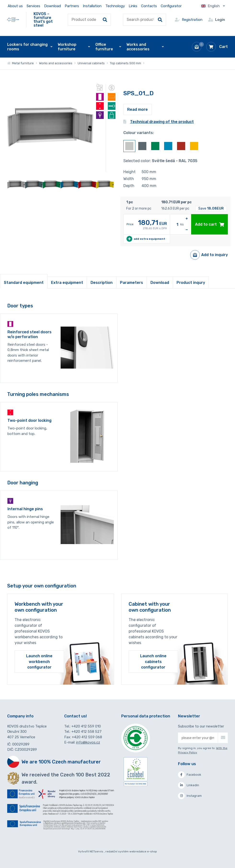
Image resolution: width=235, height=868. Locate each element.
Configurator (171, 6)
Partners (72, 6)
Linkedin (189, 785)
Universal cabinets (91, 63)
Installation (92, 6)
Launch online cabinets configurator (153, 661)
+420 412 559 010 (86, 726)
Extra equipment (67, 283)
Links (133, 6)
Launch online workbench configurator (39, 661)
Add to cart (209, 224)
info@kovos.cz (88, 742)
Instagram (190, 796)
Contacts (149, 6)
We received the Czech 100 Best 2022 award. (66, 778)
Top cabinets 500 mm (126, 63)
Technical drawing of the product (159, 122)
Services (33, 6)
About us (15, 6)
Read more (138, 109)
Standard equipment (24, 283)
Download (52, 6)
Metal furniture (20, 63)
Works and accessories (56, 63)
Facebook (190, 775)
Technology (115, 6)
